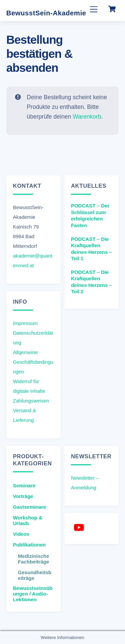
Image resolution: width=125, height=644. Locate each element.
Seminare (24, 486)
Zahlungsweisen (31, 401)
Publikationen (29, 545)
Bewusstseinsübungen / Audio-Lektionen (33, 594)
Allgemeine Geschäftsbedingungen (33, 362)
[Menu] (94, 9)
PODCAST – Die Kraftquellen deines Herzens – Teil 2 (91, 282)
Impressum (25, 323)
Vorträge (23, 496)
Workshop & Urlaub (28, 520)
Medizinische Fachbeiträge (34, 559)
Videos (21, 534)
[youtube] (80, 527)
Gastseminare (29, 507)
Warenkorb (87, 116)
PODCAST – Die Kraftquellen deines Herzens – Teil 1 (91, 249)
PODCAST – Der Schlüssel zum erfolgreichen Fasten (90, 215)
